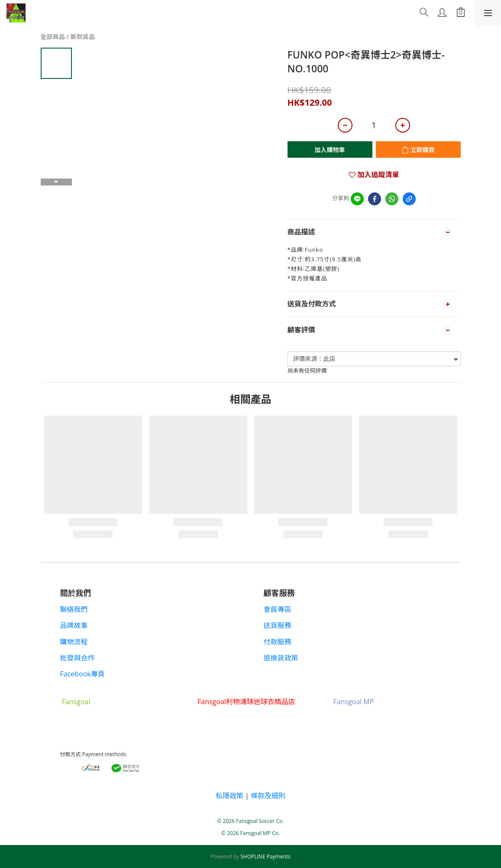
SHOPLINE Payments (265, 857)
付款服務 (278, 642)
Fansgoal (76, 702)
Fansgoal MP (353, 702)
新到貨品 (83, 37)
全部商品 (53, 37)
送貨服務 (278, 625)
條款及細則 (268, 796)
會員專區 (278, 609)
